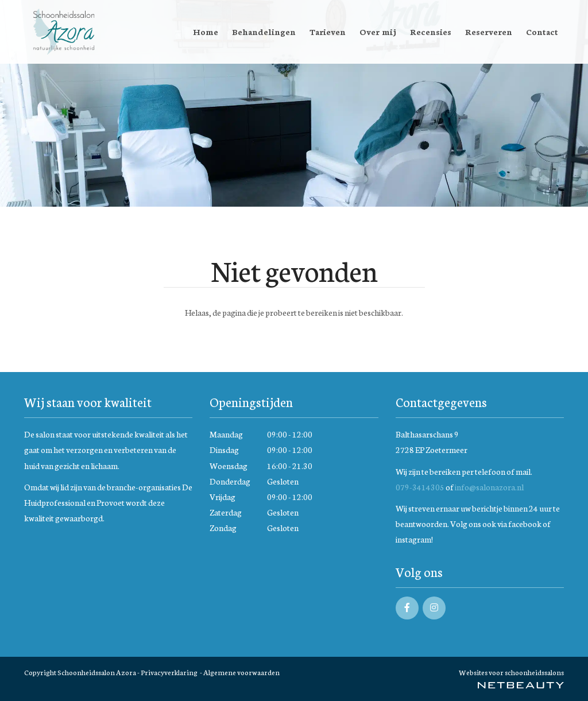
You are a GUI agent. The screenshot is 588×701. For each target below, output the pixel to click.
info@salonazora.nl (489, 487)
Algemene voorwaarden (241, 672)
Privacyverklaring (169, 672)
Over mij (378, 32)
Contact (542, 32)
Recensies (431, 32)
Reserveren (489, 32)
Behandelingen (264, 32)
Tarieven (328, 32)
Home (206, 32)
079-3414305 (420, 487)
